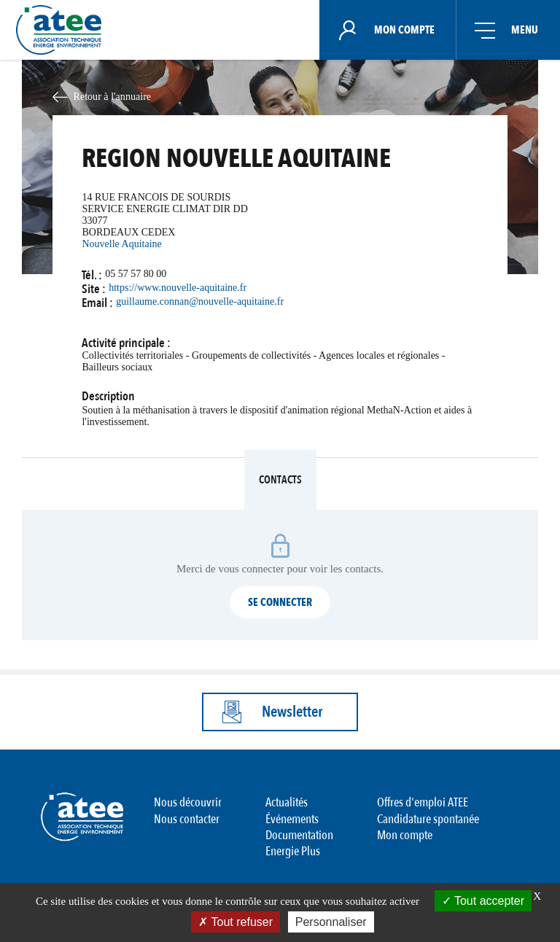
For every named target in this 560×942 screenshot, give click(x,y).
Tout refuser (236, 922)
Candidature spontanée (428, 819)
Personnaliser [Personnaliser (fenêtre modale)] (331, 922)
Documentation (299, 835)
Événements (292, 819)
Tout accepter (483, 901)
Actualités (287, 802)
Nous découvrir (188, 802)
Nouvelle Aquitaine (121, 244)
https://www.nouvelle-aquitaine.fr (178, 288)
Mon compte (405, 835)
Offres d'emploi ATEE (423, 802)
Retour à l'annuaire (112, 96)
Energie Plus (293, 851)
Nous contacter (187, 819)
